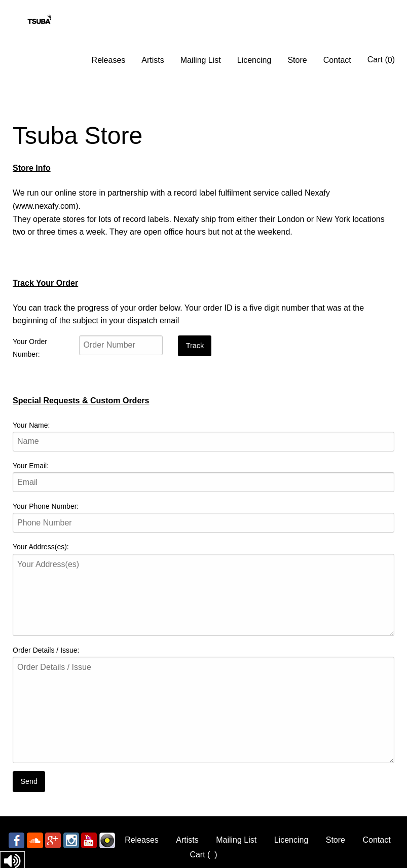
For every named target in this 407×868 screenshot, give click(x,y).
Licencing (254, 60)
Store (297, 60)
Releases (109, 60)
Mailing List (201, 60)
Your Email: (31, 466)
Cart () (381, 60)
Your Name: (31, 425)
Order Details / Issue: (46, 650)
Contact (337, 60)
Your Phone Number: (46, 506)
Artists (153, 60)
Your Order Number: (30, 348)
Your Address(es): (41, 547)
